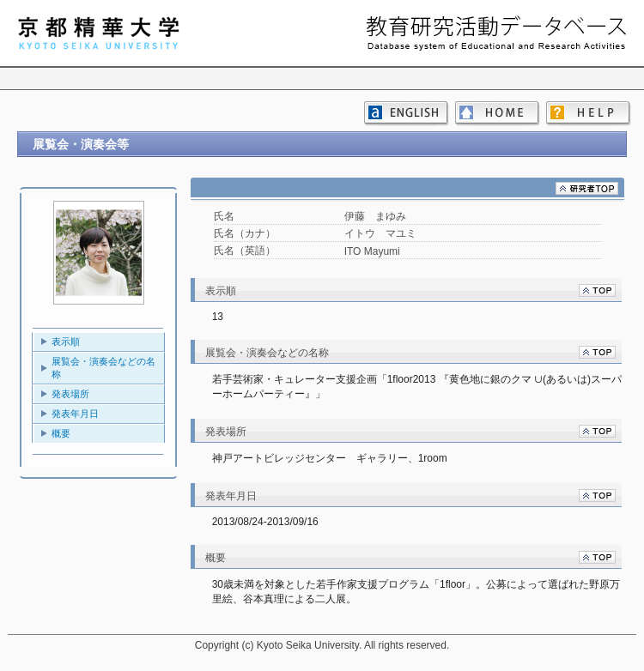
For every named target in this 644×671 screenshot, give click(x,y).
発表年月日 (75, 414)
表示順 (66, 342)
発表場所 (70, 394)
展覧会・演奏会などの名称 (103, 368)
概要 (61, 433)
